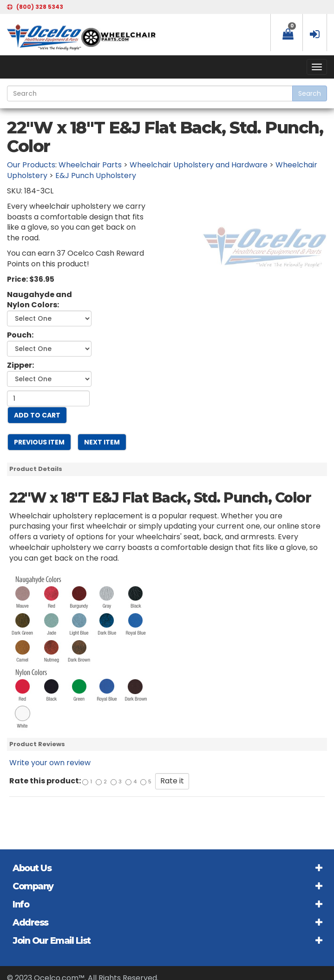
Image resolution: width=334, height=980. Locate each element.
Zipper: (20, 365)
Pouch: (20, 335)
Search (310, 93)
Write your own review (50, 763)
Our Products (31, 165)
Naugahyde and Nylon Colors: (39, 300)
